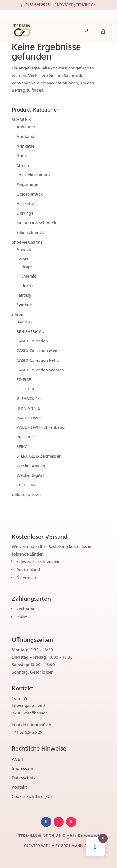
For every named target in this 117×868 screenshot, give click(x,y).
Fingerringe (27, 185)
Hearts (27, 286)
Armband (25, 137)
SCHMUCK (21, 120)
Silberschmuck (30, 233)
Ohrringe (25, 214)
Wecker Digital (30, 476)
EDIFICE (24, 380)
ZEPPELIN (26, 485)
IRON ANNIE (28, 409)
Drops (27, 267)
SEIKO (22, 447)
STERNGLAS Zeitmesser (39, 457)
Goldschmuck (30, 195)
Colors (22, 259)
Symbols (24, 305)
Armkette (25, 147)
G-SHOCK (25, 389)
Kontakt (19, 788)
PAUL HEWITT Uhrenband (41, 428)
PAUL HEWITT (29, 418)
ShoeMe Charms (27, 243)
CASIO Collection (32, 341)
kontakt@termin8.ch (32, 725)
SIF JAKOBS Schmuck (36, 223)
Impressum (22, 770)
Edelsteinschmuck (34, 175)
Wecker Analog (31, 466)
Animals (24, 250)
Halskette (25, 204)
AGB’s (17, 760)
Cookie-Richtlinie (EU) (32, 798)
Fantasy (24, 296)
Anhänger (26, 127)
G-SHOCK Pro (29, 399)
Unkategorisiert (26, 495)
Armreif (24, 156)
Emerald (29, 277)
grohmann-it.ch (77, 846)
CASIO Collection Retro (38, 361)
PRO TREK (26, 437)
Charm (23, 166)
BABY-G (24, 322)
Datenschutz (24, 779)
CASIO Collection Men (37, 351)
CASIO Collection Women (40, 370)
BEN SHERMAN (31, 332)
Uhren (18, 315)
